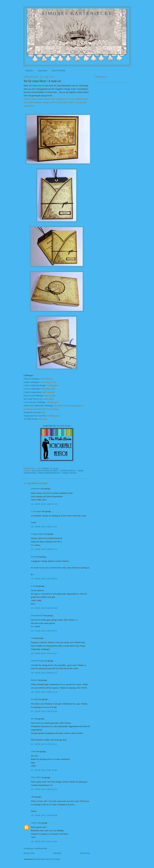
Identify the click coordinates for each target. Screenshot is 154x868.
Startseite (29, 70)
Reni (33, 719)
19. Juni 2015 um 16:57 (44, 653)
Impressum (42, 70)
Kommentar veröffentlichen (35, 848)
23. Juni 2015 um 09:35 (44, 789)
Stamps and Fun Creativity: (35, 416)
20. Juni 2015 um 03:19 (44, 692)
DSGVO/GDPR (58, 70)
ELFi (33, 586)
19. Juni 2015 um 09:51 (44, 631)
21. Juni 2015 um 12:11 (44, 744)
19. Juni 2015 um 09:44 (44, 608)
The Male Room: (31, 419)
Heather (34, 680)
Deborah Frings (37, 661)
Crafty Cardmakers (32, 382)
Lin (32, 638)
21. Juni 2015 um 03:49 (44, 711)
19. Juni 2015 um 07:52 (44, 549)
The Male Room (63, 426)
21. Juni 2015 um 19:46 (44, 770)
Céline (34, 751)
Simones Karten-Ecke (77, 13)
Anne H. (34, 823)
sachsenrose (36, 488)
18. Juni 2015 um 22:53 (44, 504)
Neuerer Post (29, 853)
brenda (34, 557)
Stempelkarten (68, 471)
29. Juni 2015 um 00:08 (44, 815)
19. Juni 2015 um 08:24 (44, 579)
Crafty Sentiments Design (34, 385)
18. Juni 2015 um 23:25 (44, 527)
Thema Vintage (69, 473)
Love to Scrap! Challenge (34, 402)
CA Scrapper (36, 511)
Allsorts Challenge (31, 379)
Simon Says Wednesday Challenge (38, 406)
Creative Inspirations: (33, 392)
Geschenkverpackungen (45, 471)
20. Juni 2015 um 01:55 (44, 673)
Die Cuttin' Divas (31, 399)
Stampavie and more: (33, 412)
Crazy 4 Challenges (32, 389)
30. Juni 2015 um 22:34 (44, 841)
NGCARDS (36, 777)
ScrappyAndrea (37, 534)
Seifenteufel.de (37, 615)
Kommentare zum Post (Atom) (47, 859)
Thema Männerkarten (49, 473)
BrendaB (35, 699)
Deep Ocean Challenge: (34, 395)
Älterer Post (85, 853)
